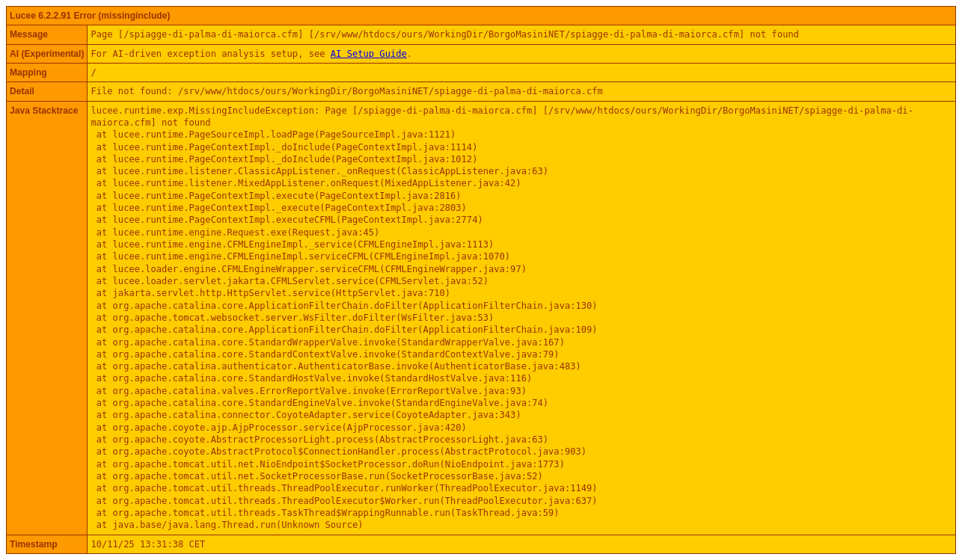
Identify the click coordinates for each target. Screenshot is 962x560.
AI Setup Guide (369, 54)
